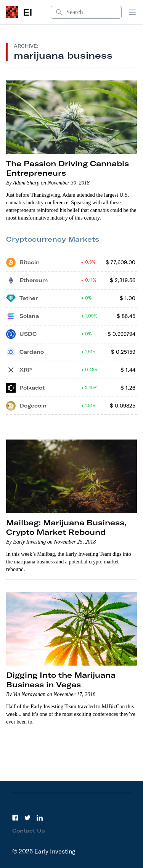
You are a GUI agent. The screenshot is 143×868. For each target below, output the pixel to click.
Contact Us (29, 831)
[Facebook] (15, 818)
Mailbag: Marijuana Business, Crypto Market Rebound (66, 527)
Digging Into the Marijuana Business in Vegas (61, 680)
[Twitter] (27, 818)
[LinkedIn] (40, 818)
